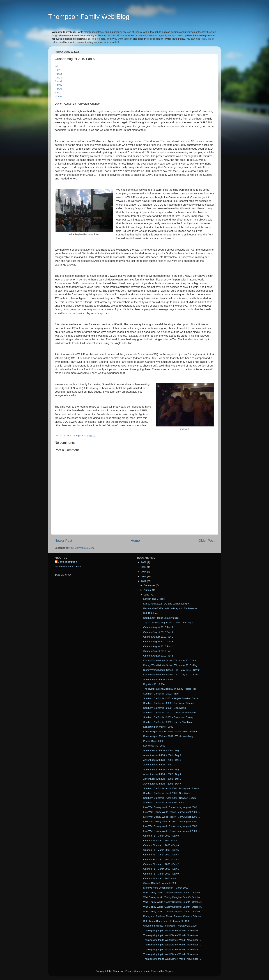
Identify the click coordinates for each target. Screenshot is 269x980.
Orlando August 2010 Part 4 (158, 646)
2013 (144, 576)
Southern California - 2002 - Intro (161, 694)
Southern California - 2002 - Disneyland (164, 708)
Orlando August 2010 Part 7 (158, 632)
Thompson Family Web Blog (89, 17)
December (150, 585)
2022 (144, 562)
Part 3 (58, 78)
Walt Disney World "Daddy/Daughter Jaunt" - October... (173, 893)
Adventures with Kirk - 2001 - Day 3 (162, 760)
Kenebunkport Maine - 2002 (158, 727)
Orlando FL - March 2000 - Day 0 (161, 874)
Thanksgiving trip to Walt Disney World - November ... (172, 930)
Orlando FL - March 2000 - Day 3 (161, 859)
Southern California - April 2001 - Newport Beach (169, 798)
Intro (58, 66)
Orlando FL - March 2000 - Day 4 (161, 855)
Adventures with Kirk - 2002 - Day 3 (162, 779)
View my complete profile (68, 567)
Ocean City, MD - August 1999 (159, 883)
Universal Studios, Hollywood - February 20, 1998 (170, 926)
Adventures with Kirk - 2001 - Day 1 (162, 750)
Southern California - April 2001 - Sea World (167, 793)
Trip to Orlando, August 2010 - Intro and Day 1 (168, 623)
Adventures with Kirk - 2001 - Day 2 (162, 755)
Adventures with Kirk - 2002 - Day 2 (162, 774)
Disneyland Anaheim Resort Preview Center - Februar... (173, 916)
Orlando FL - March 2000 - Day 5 (161, 850)
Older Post (206, 540)
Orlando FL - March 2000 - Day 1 (161, 869)
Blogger (169, 971)
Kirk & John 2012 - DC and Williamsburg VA (167, 604)
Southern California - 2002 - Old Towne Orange (169, 703)
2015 (144, 567)
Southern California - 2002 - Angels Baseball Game (171, 698)
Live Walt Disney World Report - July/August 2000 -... (172, 807)
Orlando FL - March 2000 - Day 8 (161, 836)
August (148, 590)
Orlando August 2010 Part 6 (158, 656)
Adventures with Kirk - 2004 (158, 679)
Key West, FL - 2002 (154, 746)
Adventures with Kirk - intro (158, 765)
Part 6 (58, 89)
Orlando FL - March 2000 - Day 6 (161, 845)
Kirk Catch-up (151, 613)
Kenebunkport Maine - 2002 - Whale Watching (168, 736)
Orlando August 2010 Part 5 (158, 651)
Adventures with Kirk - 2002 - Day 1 (162, 769)
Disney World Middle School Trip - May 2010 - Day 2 (171, 670)
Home (58, 96)
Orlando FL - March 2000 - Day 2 (161, 864)
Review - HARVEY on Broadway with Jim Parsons (170, 608)
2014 (144, 572)
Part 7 (58, 93)
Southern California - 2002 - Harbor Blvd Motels (169, 722)
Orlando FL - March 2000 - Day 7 (161, 840)
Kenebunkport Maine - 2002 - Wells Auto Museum (170, 731)
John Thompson (68, 562)
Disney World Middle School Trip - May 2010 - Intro (171, 660)
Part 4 (58, 81)
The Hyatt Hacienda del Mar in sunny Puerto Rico (170, 689)
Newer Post (63, 540)
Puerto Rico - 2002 (153, 741)
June (147, 595)
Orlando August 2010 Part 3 (158, 641)
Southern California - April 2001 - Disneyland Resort (171, 788)
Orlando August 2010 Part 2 (158, 637)
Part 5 (58, 85)
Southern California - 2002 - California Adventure (169, 713)
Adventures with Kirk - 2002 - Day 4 (162, 784)
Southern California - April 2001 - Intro (164, 803)
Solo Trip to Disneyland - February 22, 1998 (167, 921)
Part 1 (58, 70)
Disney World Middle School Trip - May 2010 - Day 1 (171, 665)
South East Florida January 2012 (161, 618)
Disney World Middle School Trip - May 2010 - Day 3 (171, 675)
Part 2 (58, 74)
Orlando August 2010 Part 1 (158, 627)
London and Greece (154, 599)
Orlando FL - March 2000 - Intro (160, 878)
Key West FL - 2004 (154, 684)
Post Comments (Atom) (82, 548)
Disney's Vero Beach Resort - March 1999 (166, 888)
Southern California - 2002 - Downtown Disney (168, 717)
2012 (144, 581)
